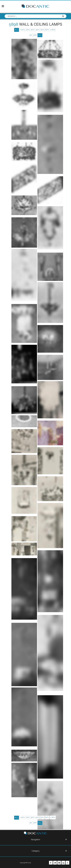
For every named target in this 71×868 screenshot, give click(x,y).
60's (48, 30)
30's (32, 30)
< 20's (21, 30)
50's (43, 30)
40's (37, 30)
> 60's (54, 30)
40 (31, 35)
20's (27, 30)
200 (35, 35)
